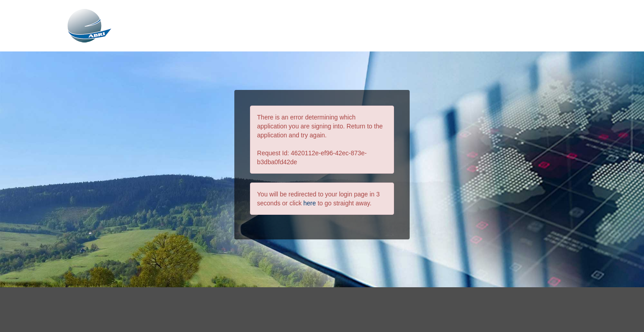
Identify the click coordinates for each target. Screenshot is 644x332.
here (309, 203)
